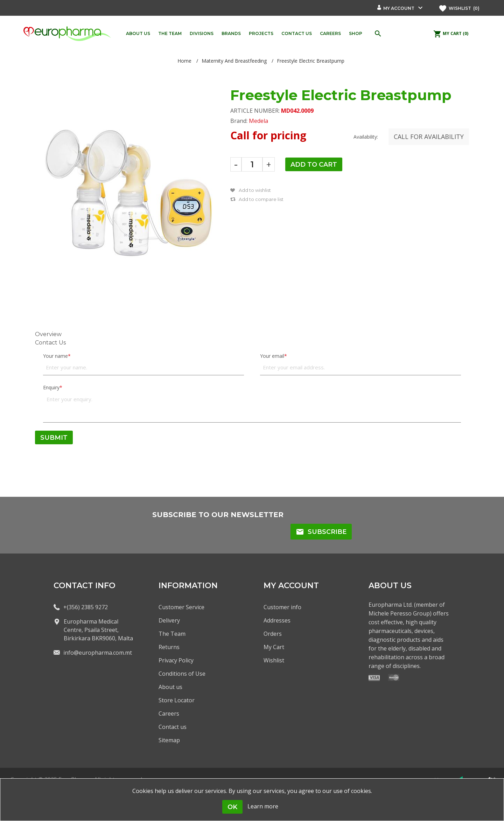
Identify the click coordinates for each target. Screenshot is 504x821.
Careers (169, 714)
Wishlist (274, 660)
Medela (258, 121)
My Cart (274, 647)
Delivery (169, 620)
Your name (55, 356)
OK (232, 807)
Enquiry (51, 387)
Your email (272, 356)
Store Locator (177, 700)
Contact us (173, 727)
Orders (273, 634)
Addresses (277, 620)
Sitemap (169, 740)
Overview (48, 334)
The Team (172, 634)
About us (170, 687)
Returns (169, 647)
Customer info (282, 607)
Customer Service (181, 607)
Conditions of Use (182, 674)
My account (399, 8)
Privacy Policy (176, 660)
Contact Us (50, 343)
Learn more (263, 806)
